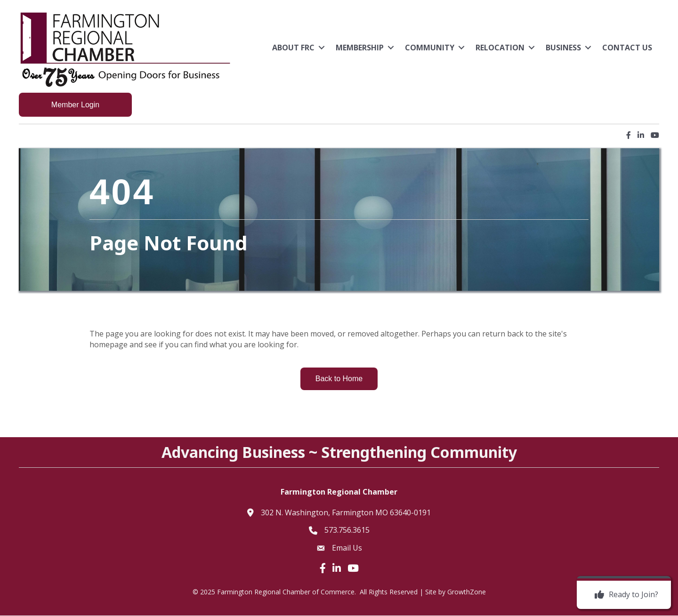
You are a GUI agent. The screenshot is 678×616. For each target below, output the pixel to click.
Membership (360, 48)
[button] (75, 105)
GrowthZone (467, 592)
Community (430, 48)
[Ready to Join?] (624, 595)
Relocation (500, 48)
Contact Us (627, 48)
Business (563, 48)
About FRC (293, 48)
